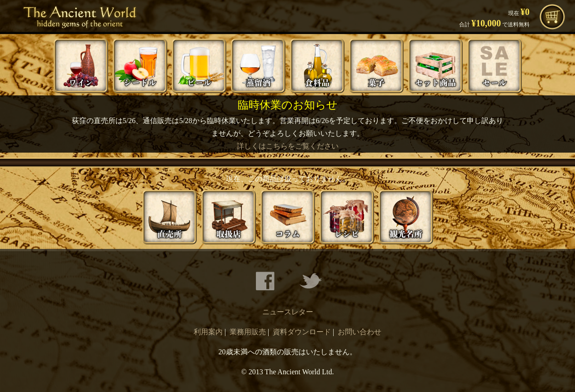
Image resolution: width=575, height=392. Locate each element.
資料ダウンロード (302, 332)
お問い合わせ (360, 332)
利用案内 (208, 332)
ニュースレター (288, 312)
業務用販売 (248, 332)
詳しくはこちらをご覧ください (288, 146)
